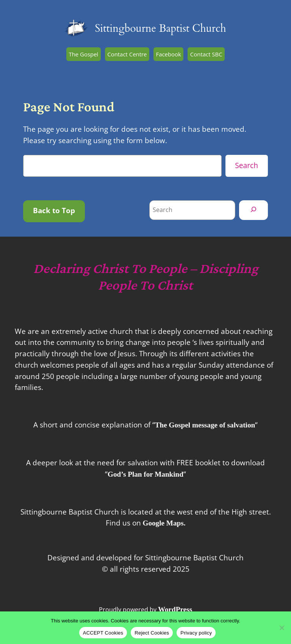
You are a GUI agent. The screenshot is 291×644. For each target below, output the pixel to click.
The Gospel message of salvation (205, 425)
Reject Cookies (152, 633)
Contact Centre (127, 54)
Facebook (168, 54)
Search (246, 165)
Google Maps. (164, 523)
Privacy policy (196, 633)
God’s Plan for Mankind (145, 474)
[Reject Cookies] (282, 628)
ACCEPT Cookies (103, 633)
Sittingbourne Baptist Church (160, 29)
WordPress (175, 609)
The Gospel (83, 54)
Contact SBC (206, 54)
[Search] (253, 210)
